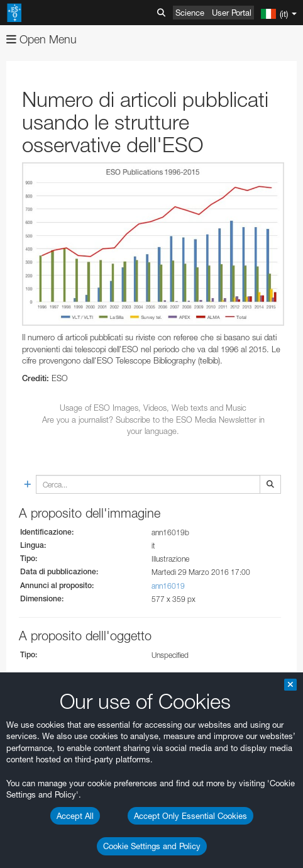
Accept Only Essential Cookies (190, 816)
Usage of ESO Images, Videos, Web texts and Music (153, 408)
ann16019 (168, 586)
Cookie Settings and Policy (152, 846)
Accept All (75, 816)
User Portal (232, 13)
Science (190, 13)
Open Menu (41, 39)
